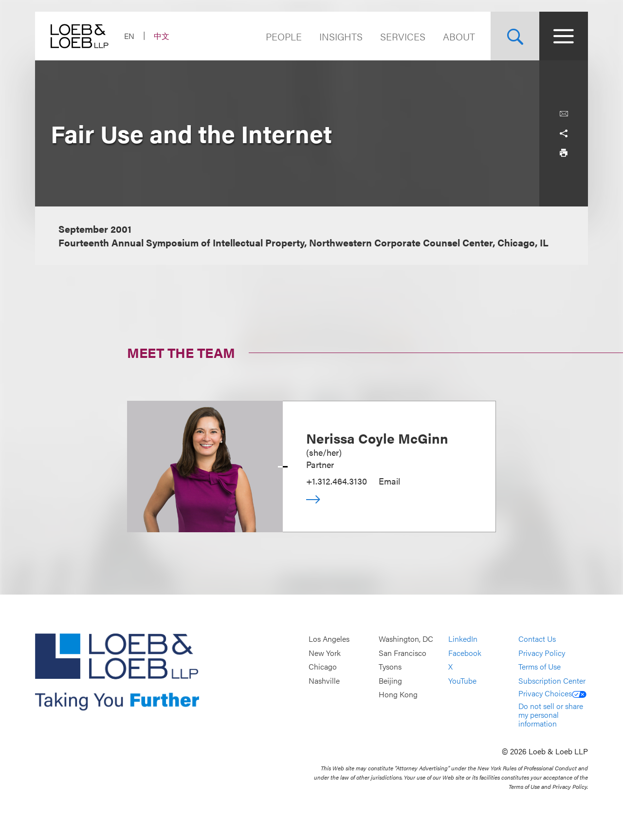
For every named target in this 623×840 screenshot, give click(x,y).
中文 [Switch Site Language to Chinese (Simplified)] (162, 36)
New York (325, 653)
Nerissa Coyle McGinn (377, 438)
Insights (341, 36)
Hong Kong (398, 695)
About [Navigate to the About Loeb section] (459, 36)
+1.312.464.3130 (337, 481)
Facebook (465, 653)
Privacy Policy (542, 653)
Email (389, 481)
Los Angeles (329, 639)
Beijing (390, 681)
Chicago (323, 667)
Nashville (324, 681)
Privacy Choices (552, 693)
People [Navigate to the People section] (284, 36)
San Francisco (403, 653)
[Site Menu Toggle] (564, 36)
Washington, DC (406, 639)
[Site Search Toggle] (515, 36)
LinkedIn (463, 639)
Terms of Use (540, 667)
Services (403, 36)
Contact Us (537, 639)
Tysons (390, 667)
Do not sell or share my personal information (551, 714)
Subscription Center (552, 681)
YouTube (462, 681)
